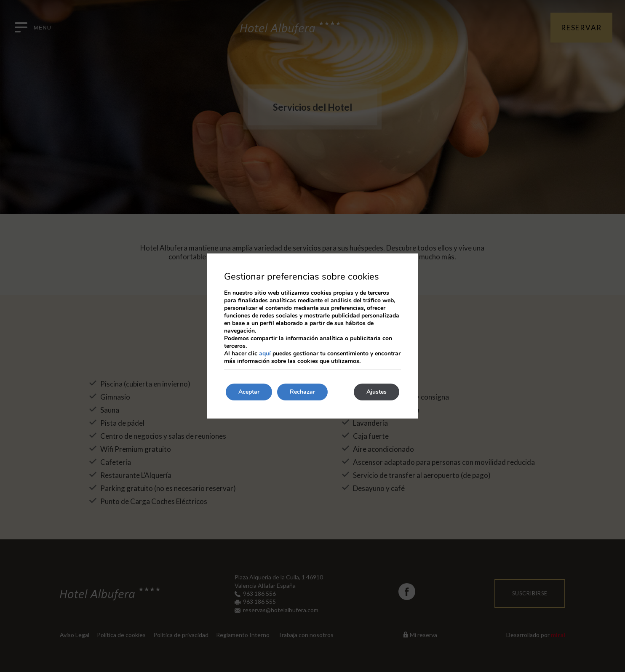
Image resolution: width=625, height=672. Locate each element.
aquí (265, 353)
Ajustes (377, 392)
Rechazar (302, 392)
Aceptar (249, 392)
